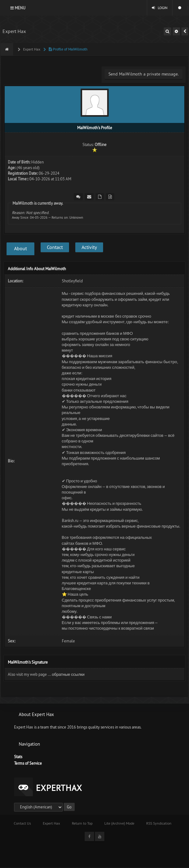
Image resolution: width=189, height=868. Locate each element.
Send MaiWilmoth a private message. (144, 74)
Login (160, 8)
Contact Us (22, 823)
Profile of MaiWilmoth (68, 49)
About (20, 248)
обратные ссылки (68, 674)
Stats (18, 757)
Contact (55, 247)
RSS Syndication (159, 823)
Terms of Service (28, 763)
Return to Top (82, 823)
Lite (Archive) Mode (119, 823)
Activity (89, 247)
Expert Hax (14, 31)
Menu (18, 8)
